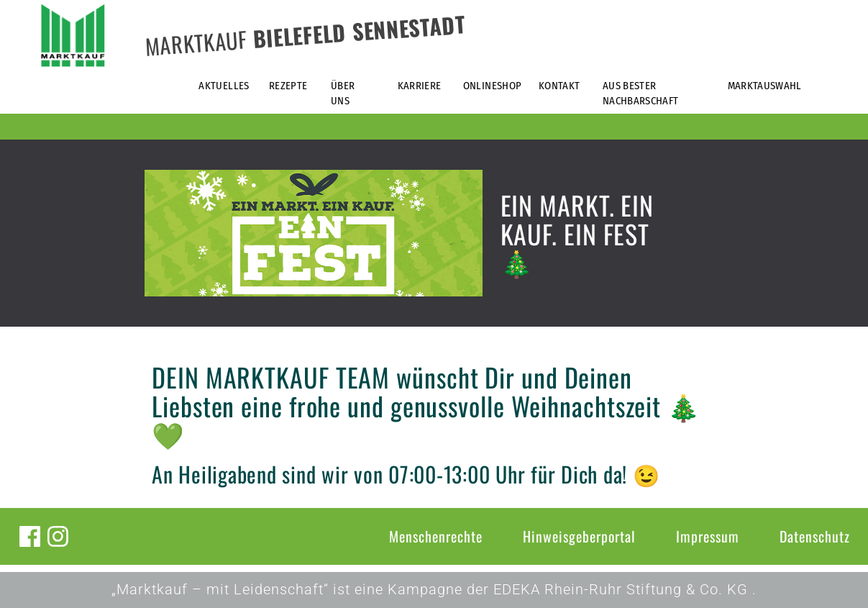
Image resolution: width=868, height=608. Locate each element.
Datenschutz (815, 536)
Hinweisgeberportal (579, 536)
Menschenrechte (436, 536)
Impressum (708, 536)
